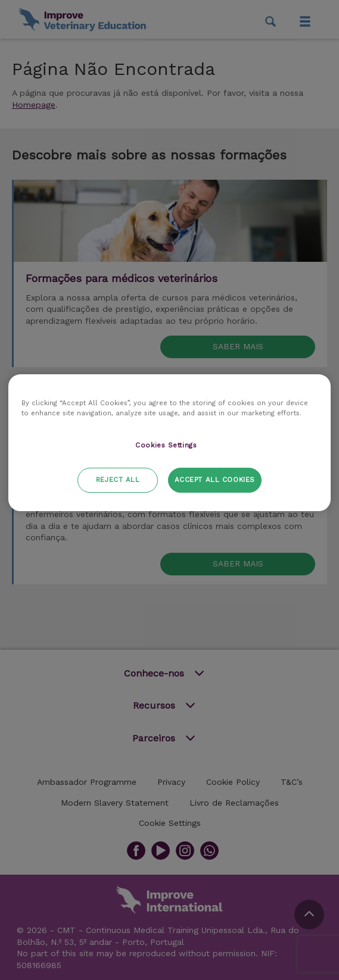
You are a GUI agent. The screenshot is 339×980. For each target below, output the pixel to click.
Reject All (118, 480)
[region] (169, 443)
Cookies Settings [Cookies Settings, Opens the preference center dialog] (166, 445)
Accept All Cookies (215, 480)
